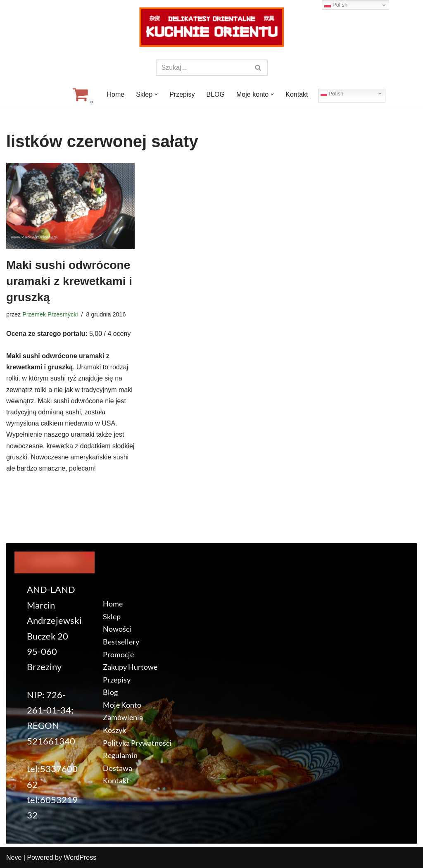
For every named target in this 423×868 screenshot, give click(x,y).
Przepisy (182, 94)
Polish (332, 93)
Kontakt (297, 94)
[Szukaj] (202, 68)
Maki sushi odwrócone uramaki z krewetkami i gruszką (69, 281)
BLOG (216, 94)
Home (115, 94)
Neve (14, 857)
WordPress (80, 857)
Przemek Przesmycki (50, 314)
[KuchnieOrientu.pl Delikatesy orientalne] (211, 27)
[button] (156, 94)
